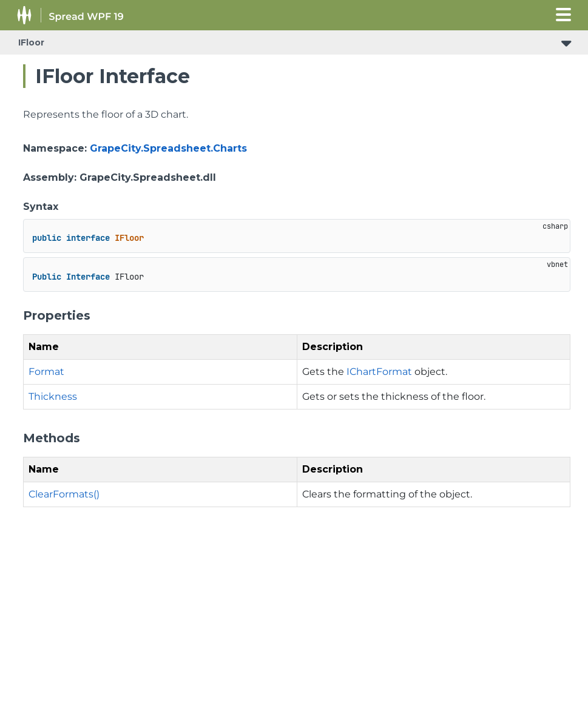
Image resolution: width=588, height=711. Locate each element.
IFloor (31, 42)
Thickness (53, 396)
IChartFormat (379, 372)
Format (46, 372)
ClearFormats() (64, 494)
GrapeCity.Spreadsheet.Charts (168, 148)
